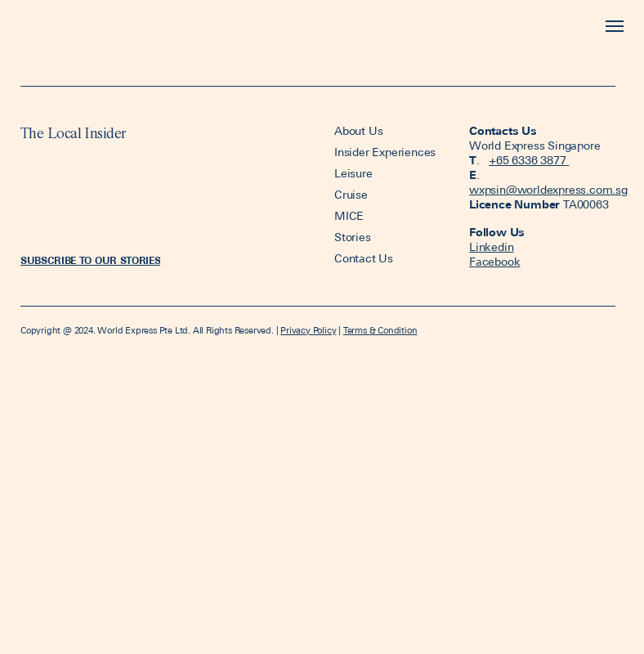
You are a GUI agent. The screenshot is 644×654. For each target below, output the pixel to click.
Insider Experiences (385, 152)
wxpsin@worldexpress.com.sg (548, 190)
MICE (349, 216)
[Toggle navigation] (611, 27)
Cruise (351, 195)
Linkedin (491, 247)
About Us (360, 131)
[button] (90, 261)
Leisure (353, 173)
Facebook (494, 262)
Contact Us (364, 258)
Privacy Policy (308, 330)
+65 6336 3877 (529, 160)
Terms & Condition (380, 330)
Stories (353, 237)
